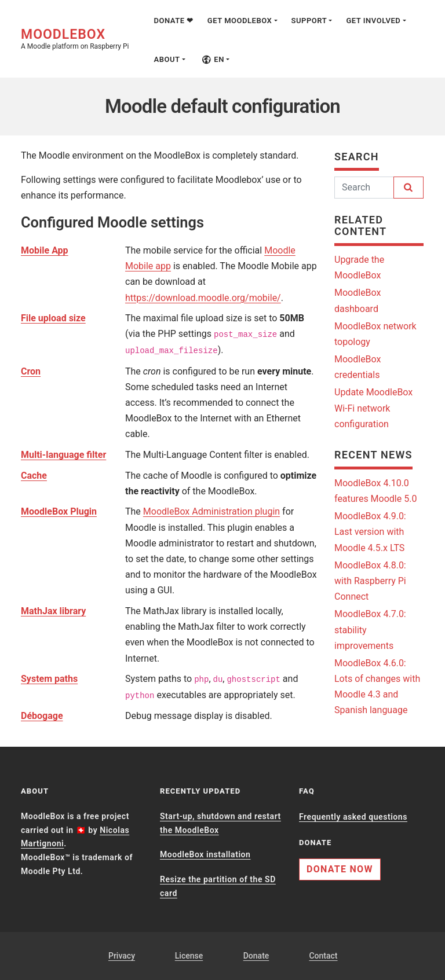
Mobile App (45, 250)
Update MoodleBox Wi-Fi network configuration (373, 408)
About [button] (167, 59)
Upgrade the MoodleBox (359, 267)
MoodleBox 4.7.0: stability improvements (370, 630)
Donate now (340, 869)
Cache (34, 476)
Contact (323, 956)
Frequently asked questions (353, 817)
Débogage (42, 716)
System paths (49, 679)
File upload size (53, 318)
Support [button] (309, 21)
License (189, 956)
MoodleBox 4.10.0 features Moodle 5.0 (375, 491)
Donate (256, 956)
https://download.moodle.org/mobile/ (203, 298)
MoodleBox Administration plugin (211, 511)
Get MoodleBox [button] (240, 21)
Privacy (122, 956)
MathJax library (53, 611)
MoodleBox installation (205, 854)
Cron (31, 371)
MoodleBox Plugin (59, 511)
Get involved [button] (373, 21)
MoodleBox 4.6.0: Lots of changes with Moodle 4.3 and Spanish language (377, 687)
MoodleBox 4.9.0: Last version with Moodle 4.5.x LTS (370, 532)
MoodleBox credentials (358, 367)
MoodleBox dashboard (358, 300)
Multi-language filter (63, 455)
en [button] (213, 59)
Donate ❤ (173, 21)
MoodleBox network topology (375, 334)
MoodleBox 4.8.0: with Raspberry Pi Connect (370, 581)
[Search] (364, 188)
